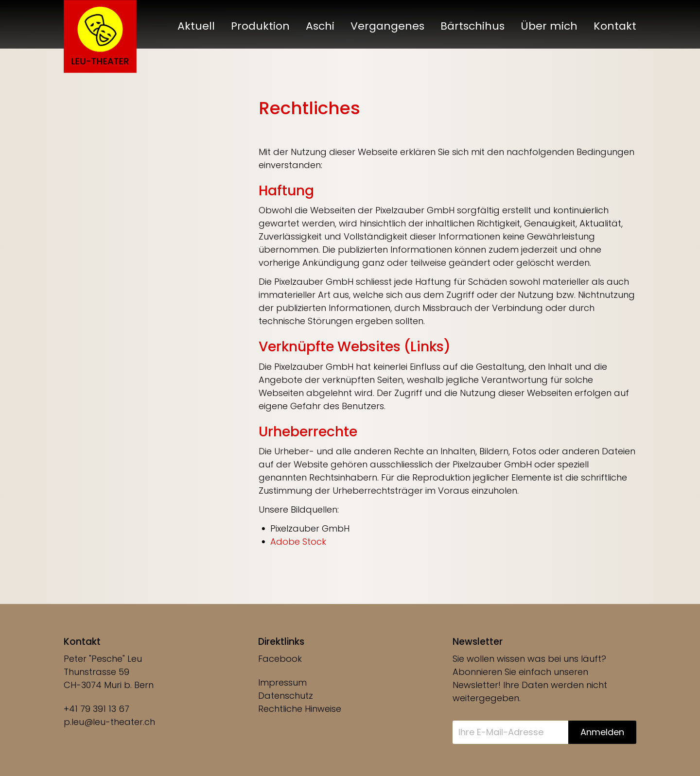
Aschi (320, 26)
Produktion (260, 26)
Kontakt (615, 26)
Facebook (280, 659)
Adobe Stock (298, 542)
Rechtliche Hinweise (300, 709)
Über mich (549, 26)
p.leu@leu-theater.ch (109, 722)
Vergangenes (387, 26)
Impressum (282, 682)
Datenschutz (286, 696)
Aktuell (196, 26)
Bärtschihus (472, 26)
